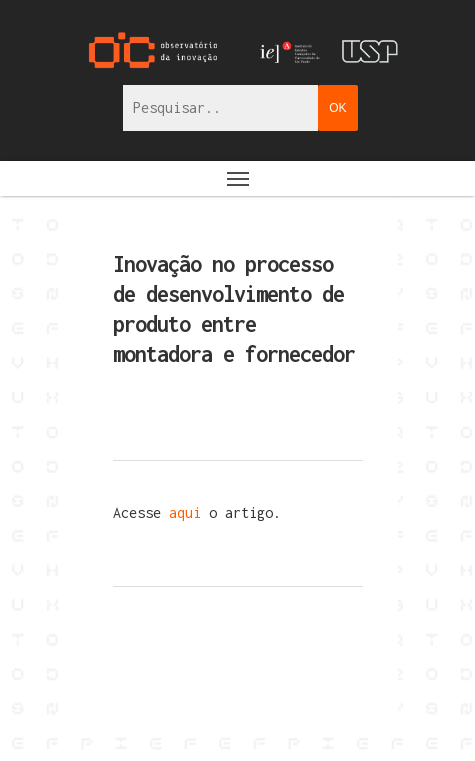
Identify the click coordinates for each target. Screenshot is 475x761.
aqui (189, 512)
